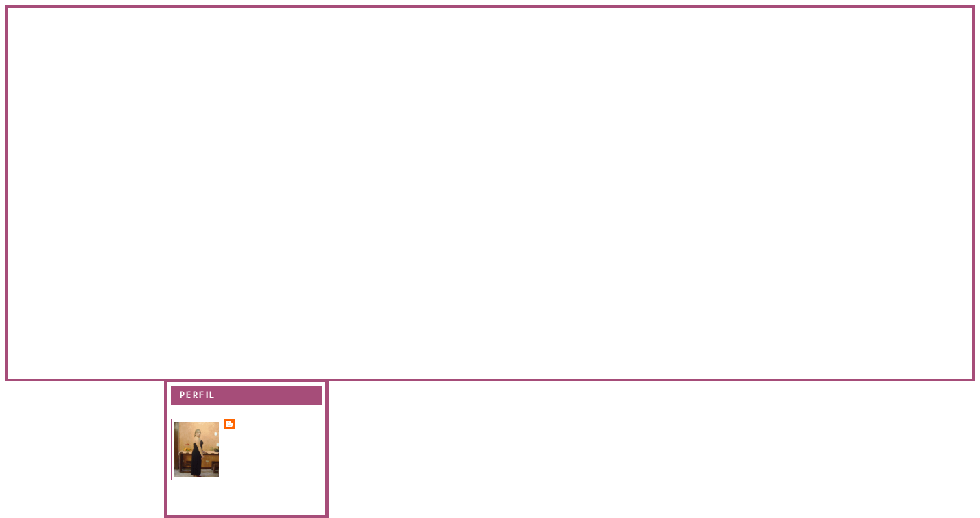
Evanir (255, 423)
